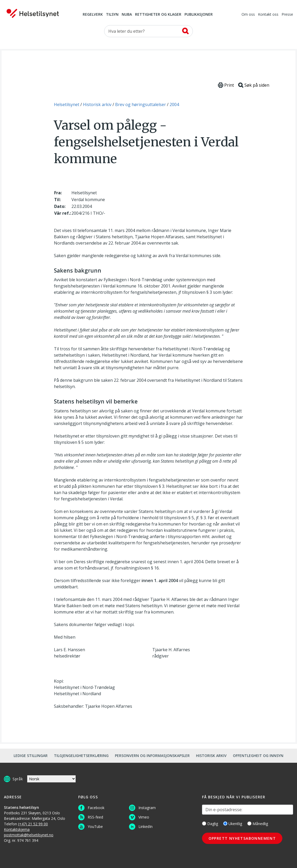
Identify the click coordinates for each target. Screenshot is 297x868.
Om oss (248, 15)
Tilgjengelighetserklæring (81, 756)
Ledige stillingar (31, 756)
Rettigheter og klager (158, 15)
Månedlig (258, 824)
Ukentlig (233, 824)
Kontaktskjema (17, 829)
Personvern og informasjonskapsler (152, 756)
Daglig (210, 824)
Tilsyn (112, 15)
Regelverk (93, 15)
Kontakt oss (268, 15)
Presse (287, 15)
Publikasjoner (199, 15)
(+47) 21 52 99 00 (33, 824)
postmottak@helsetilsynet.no (29, 835)
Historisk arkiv (211, 756)
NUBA (127, 15)
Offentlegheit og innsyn (258, 756)
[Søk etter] (148, 31)
